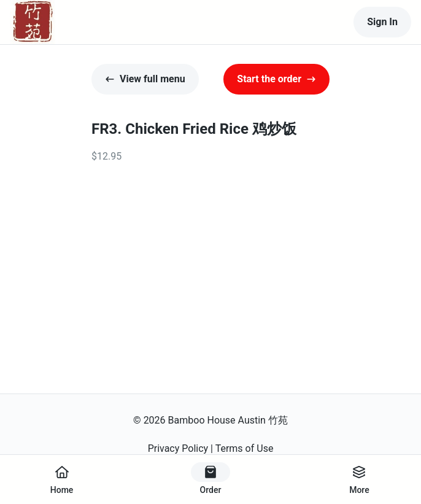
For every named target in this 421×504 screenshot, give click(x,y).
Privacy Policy (178, 448)
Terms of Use (245, 448)
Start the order (276, 79)
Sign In (382, 22)
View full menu (145, 79)
